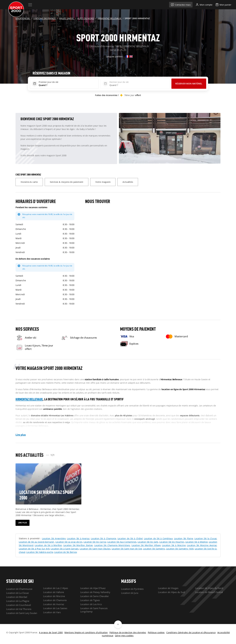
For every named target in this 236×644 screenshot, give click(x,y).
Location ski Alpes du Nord (209, 588)
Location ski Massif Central (209, 592)
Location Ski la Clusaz (206, 538)
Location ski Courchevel (18, 605)
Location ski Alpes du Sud (171, 592)
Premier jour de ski (48, 82)
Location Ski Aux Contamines (122, 542)
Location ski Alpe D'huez (93, 588)
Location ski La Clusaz (18, 593)
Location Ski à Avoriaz (78, 538)
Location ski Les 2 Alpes (56, 588)
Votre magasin (103, 182)
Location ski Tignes (90, 600)
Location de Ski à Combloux (158, 538)
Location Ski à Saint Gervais (65, 549)
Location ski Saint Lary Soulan (22, 613)
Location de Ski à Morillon (48, 545)
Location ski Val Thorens (19, 609)
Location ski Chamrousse (19, 589)
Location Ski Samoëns (154, 549)
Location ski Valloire (54, 592)
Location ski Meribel (17, 597)
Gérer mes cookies (124, 636)
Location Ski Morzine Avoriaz (202, 545)
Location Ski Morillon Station (78, 545)
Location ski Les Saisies (55, 608)
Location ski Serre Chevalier (95, 596)
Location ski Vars (52, 612)
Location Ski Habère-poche (40, 552)
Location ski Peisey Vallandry (95, 592)
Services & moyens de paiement (67, 182)
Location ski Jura (130, 593)
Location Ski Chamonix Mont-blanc (112, 545)
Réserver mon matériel (189, 84)
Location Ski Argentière (54, 538)
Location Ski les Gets (148, 542)
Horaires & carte (29, 182)
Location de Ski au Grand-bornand (37, 542)
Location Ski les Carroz (95, 542)
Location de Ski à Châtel (130, 538)
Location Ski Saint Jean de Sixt (127, 549)
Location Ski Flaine (184, 538)
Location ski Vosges (168, 588)
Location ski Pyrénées (132, 589)
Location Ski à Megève (197, 542)
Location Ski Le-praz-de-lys (69, 542)
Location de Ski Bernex (66, 552)
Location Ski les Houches (172, 542)
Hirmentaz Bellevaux (29, 399)
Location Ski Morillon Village (146, 545)
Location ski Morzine (54, 596)
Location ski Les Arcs (91, 604)
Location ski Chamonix (55, 600)
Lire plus (21, 435)
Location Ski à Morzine (174, 545)
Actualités (128, 182)
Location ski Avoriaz (54, 604)
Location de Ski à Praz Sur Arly (34, 549)
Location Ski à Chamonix (103, 538)
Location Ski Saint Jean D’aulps (95, 549)
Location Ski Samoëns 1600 (180, 549)
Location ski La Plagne (18, 601)
